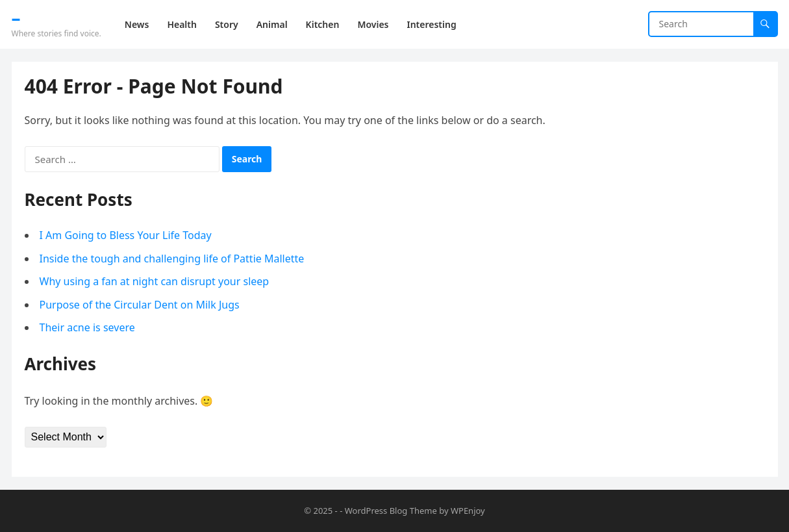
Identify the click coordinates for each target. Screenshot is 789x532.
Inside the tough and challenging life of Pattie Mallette (172, 259)
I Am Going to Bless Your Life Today (126, 235)
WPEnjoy (468, 511)
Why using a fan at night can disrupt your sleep (155, 281)
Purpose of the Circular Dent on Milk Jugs (140, 305)
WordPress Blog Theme (391, 511)
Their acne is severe (87, 327)
